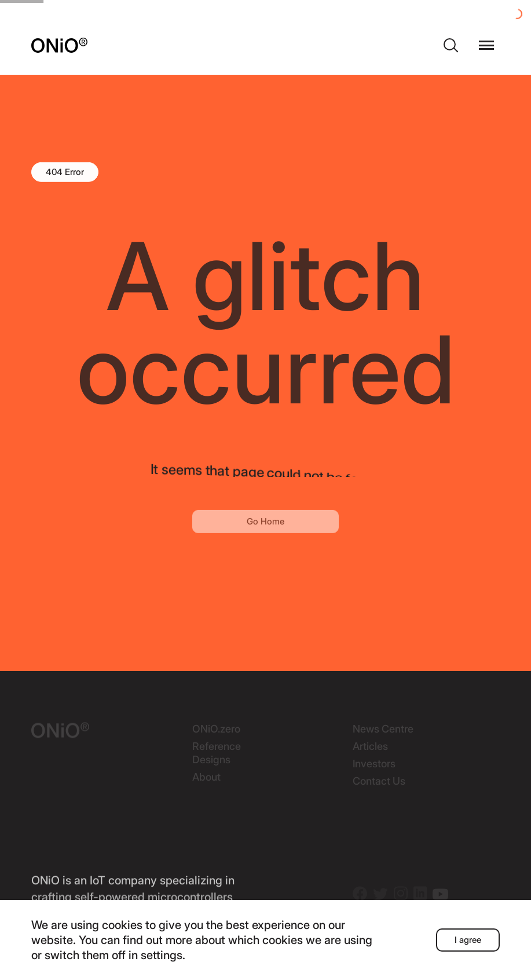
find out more (158, 940)
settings (162, 955)
